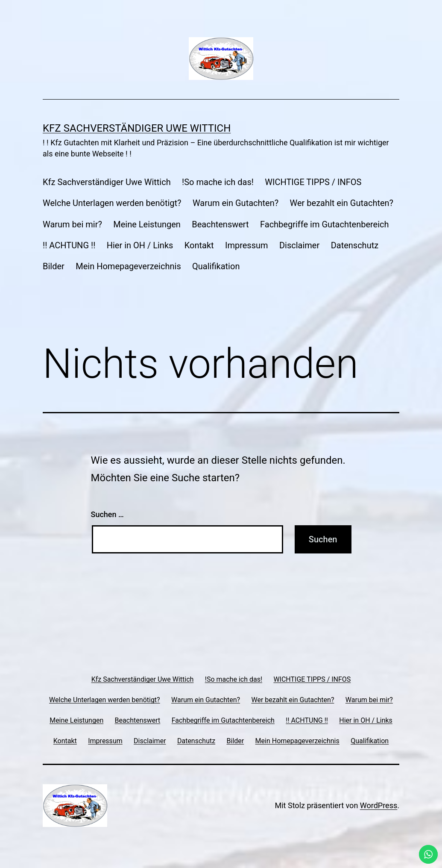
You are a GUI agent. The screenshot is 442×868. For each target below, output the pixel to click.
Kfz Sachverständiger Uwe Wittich (137, 128)
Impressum (247, 245)
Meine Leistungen (147, 224)
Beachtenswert (220, 224)
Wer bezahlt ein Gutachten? (342, 203)
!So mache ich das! (218, 182)
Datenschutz (355, 245)
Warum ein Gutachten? (236, 203)
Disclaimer (299, 245)
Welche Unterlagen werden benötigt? (112, 203)
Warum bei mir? (72, 224)
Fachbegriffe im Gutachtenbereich (325, 224)
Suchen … (107, 514)
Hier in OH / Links (140, 245)
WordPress (379, 805)
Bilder (54, 266)
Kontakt (199, 245)
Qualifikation (216, 266)
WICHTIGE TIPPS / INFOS (313, 182)
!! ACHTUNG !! (69, 245)
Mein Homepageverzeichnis (128, 266)
